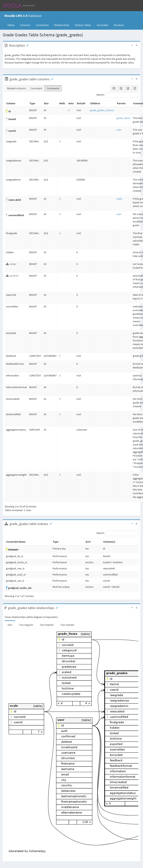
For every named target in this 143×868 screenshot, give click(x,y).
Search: (117, 95)
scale (119, 199)
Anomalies (103, 25)
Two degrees (26, 625)
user (119, 130)
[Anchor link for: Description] (27, 45)
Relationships (62, 25)
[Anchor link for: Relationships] (56, 608)
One (10, 625)
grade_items (123, 118)
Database (23, 16)
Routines (119, 25)
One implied (47, 625)
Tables (12, 25)
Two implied (67, 625)
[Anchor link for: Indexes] (50, 524)
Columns (25, 25)
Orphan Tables (83, 25)
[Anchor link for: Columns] (51, 79)
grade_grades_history (102, 110)
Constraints (42, 25)
